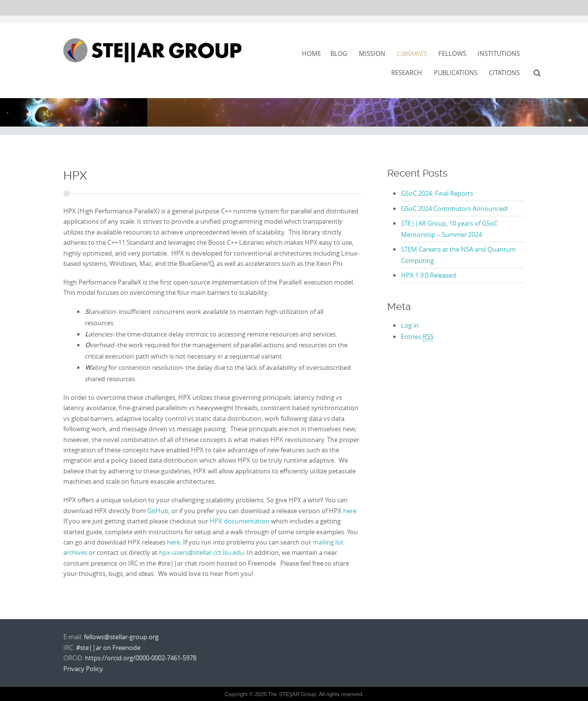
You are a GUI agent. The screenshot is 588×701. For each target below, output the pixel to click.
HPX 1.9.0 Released (428, 275)
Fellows (452, 53)
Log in (410, 325)
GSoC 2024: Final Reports (437, 193)
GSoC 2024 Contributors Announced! (454, 208)
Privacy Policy (83, 669)
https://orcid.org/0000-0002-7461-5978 (141, 658)
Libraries (412, 53)
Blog (339, 53)
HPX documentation (240, 521)
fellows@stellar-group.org (121, 637)
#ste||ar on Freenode (108, 648)
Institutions (499, 53)
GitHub (158, 511)
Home (311, 53)
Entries (417, 337)
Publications (456, 73)
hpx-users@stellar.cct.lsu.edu (201, 552)
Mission (372, 53)
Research (407, 73)
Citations (504, 73)
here (350, 511)
